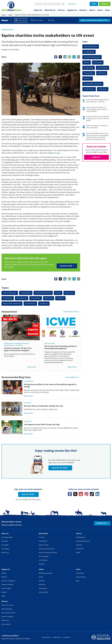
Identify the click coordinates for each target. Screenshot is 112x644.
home (4, 15)
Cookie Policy (57, 637)
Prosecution (36, 298)
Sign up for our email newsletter (95, 20)
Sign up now (29, 494)
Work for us (5, 553)
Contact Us (73, 4)
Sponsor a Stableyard (8, 581)
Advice (93, 10)
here (58, 153)
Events (58, 293)
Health (41, 577)
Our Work (5, 541)
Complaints (67, 637)
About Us (39, 10)
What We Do (50, 10)
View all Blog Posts (73, 377)
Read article (32, 367)
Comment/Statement (43, 293)
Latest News (21, 20)
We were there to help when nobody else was (43, 406)
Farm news (69, 293)
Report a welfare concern (12, 525)
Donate (105, 4)
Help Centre (5, 620)
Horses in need (44, 545)
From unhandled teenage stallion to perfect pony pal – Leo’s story (98, 101)
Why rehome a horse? (8, 613)
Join (94, 4)
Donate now (67, 266)
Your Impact (5, 549)
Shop (108, 10)
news (10, 15)
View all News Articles (72, 312)
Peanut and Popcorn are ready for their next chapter (97, 127)
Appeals (4, 592)
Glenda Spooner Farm (83, 541)
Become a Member (8, 585)
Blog (51, 20)
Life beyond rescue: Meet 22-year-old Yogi (42, 424)
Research (60, 298)
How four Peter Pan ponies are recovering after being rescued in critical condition (97, 109)
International (7, 30)
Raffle (3, 596)
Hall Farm (79, 545)
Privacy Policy (46, 637)
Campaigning (26, 293)
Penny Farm (80, 549)
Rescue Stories (37, 20)
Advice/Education (10, 293)
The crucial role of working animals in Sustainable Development (61, 347)
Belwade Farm (81, 537)
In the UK (42, 537)
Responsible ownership (12, 303)
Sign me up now (60, 468)
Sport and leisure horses (47, 549)
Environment (43, 588)
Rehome (84, 10)
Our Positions (43, 560)
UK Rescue (44, 303)
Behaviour (42, 585)
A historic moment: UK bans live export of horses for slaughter (18, 349)
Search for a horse (7, 605)
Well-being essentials (46, 573)
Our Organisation (7, 537)
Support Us (72, 10)
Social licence (30, 303)
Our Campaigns (44, 556)
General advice (44, 592)
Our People (5, 545)
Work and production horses (48, 553)
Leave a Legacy (6, 588)
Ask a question (6, 624)
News (101, 10)
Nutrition (42, 581)
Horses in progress (8, 617)
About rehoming (7, 609)
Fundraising (8, 298)
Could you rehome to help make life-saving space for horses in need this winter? (98, 118)
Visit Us (62, 10)
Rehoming (49, 298)
